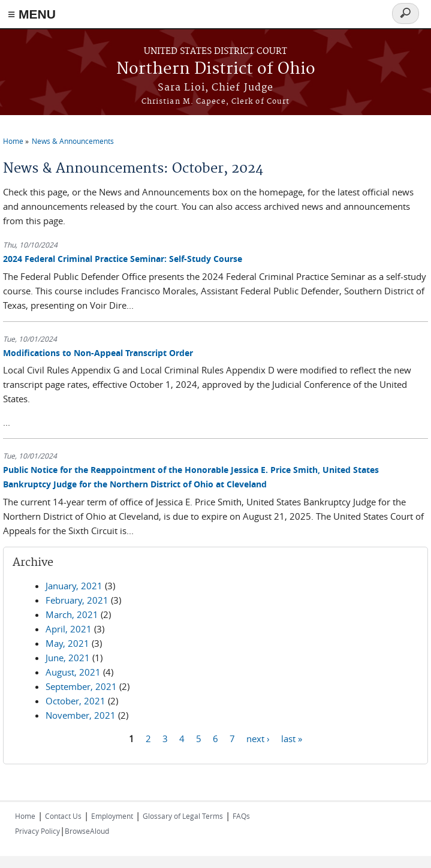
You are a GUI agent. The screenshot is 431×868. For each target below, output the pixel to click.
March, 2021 (72, 614)
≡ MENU (32, 14)
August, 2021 (73, 672)
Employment (112, 816)
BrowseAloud (87, 831)
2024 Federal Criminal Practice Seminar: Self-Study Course (123, 259)
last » (292, 739)
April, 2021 (69, 629)
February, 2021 (77, 600)
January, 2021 (74, 586)
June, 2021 (68, 658)
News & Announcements (73, 141)
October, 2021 (76, 701)
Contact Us (63, 816)
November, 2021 (81, 715)
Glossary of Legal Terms (183, 816)
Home (13, 141)
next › (258, 739)
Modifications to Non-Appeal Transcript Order (98, 353)
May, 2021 (67, 643)
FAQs (241, 816)
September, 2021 (81, 686)
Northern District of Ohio (216, 69)
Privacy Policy (37, 831)
